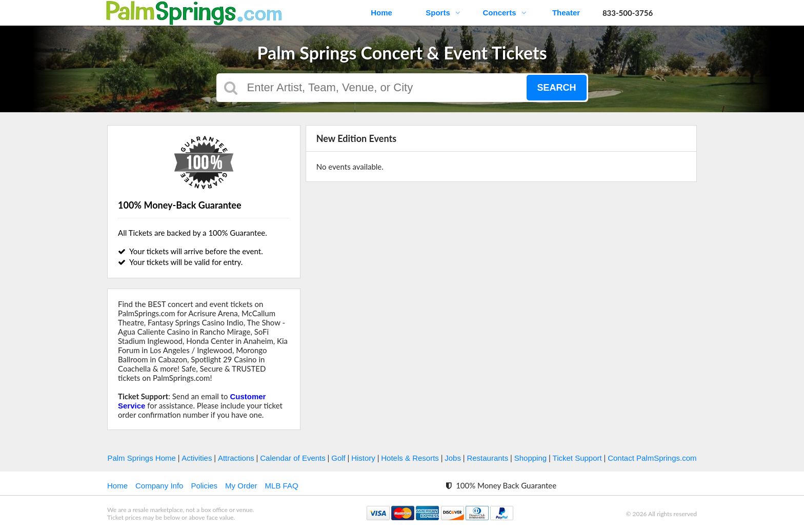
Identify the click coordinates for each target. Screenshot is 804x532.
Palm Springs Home (141, 458)
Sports (443, 13)
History (363, 458)
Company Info (159, 486)
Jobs (453, 458)
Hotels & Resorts (410, 458)
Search (556, 88)
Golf (338, 458)
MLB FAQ (282, 486)
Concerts (504, 13)
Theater (566, 13)
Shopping (530, 458)
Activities (197, 458)
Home (381, 13)
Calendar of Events (293, 458)
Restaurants (487, 458)
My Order (241, 486)
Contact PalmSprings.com (652, 458)
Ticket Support (577, 458)
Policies (204, 486)
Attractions (236, 458)
